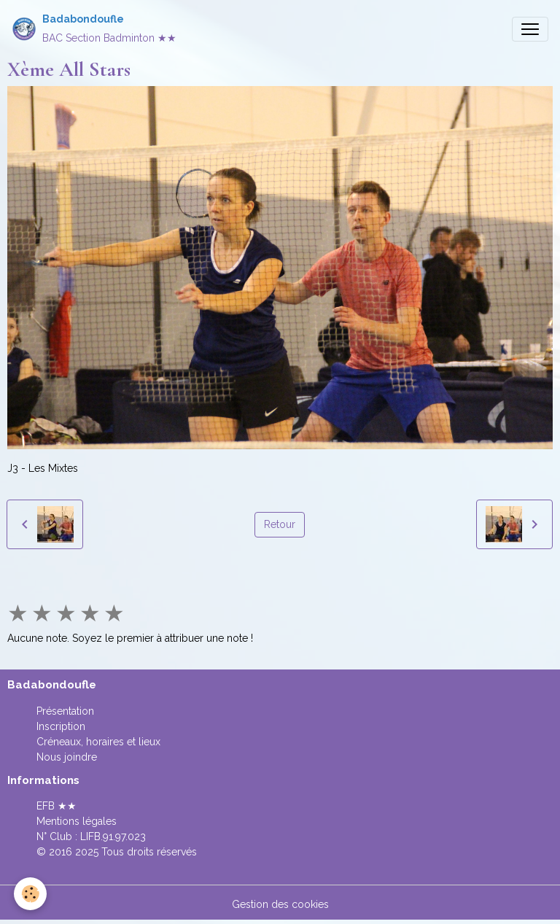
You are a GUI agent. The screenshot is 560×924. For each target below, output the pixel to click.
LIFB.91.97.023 (113, 836)
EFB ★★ (57, 806)
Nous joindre (67, 757)
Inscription (61, 726)
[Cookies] (31, 894)
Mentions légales (77, 821)
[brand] (94, 29)
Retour (280, 524)
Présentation (65, 711)
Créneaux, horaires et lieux (98, 742)
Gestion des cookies (280, 904)
